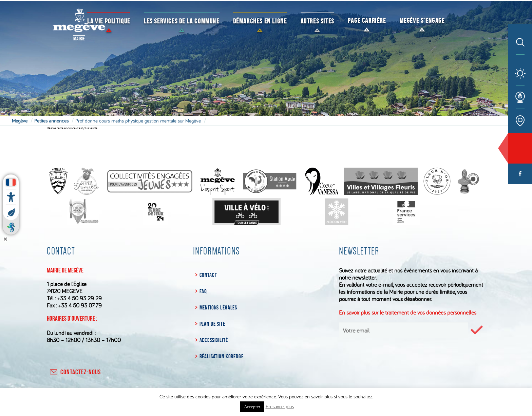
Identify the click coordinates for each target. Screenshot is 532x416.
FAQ (203, 291)
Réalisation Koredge (222, 356)
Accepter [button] (252, 406)
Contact (208, 275)
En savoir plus (280, 406)
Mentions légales (218, 307)
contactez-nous (75, 372)
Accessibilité (214, 340)
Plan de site (212, 324)
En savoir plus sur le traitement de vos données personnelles (408, 312)
